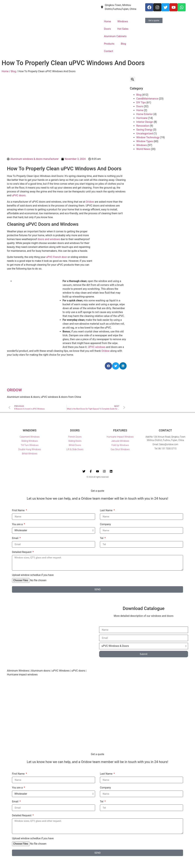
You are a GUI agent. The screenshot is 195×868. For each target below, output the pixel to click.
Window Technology (148, 137)
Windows (123, 21)
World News (143, 149)
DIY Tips (141, 103)
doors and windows (48, 239)
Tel (102, 538)
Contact (108, 51)
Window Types (145, 141)
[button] (108, 366)
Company (105, 524)
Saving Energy (144, 130)
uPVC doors (19, 195)
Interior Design (145, 122)
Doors (107, 29)
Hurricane (142, 118)
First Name (19, 511)
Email (16, 538)
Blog (123, 44)
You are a (18, 524)
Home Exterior (145, 114)
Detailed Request (22, 552)
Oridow (90, 202)
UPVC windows (97, 347)
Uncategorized (145, 134)
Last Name (106, 511)
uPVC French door (56, 257)
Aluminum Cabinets (115, 36)
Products (109, 44)
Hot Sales (123, 29)
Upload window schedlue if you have (33, 575)
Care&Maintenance (147, 99)
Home (107, 21)
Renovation (143, 126)
